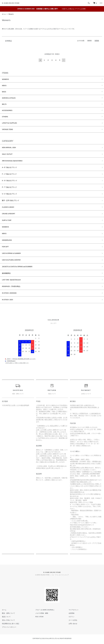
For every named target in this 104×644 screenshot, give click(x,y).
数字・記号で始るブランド (11, 200)
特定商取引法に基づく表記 (11, 623)
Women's (11, 14)
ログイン (71, 617)
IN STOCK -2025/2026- (9, 293)
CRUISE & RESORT (9, 214)
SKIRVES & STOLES (9, 98)
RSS (37, 617)
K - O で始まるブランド (10, 180)
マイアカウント (74, 610)
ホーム (4, 14)
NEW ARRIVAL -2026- (9, 147)
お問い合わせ (73, 623)
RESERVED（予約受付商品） (12, 286)
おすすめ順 (81, 41)
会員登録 (71, 613)
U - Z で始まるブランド (9, 194)
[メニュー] (101, 3)
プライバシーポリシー (9, 627)
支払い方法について (8, 620)
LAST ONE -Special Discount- (11, 280)
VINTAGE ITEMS (7, 129)
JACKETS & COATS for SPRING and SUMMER (17, 266)
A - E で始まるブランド (9, 167)
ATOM (41, 617)
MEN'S (4, 85)
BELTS (4, 104)
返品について (6, 617)
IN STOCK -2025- (8, 299)
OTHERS (5, 116)
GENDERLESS (7, 240)
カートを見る (73, 620)
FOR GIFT (5, 247)
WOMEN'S (5, 79)
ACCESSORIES (7, 110)
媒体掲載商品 (6, 273)
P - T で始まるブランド (9, 187)
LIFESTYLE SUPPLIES (9, 123)
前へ (40, 60)
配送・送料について (8, 613)
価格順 (89, 41)
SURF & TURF (7, 220)
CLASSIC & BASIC (8, 207)
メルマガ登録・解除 (42, 613)
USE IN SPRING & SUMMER (11, 253)
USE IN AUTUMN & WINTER (11, 260)
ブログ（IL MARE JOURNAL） (45, 610)
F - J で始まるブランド (9, 174)
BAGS (4, 92)
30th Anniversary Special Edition (12, 161)
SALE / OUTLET (7, 154)
